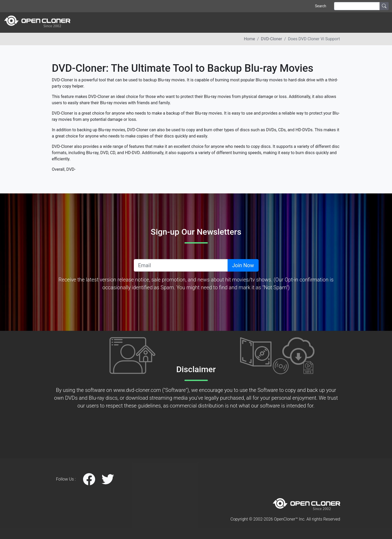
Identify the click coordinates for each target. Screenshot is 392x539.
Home (250, 39)
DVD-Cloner (271, 39)
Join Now (243, 265)
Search (320, 6)
